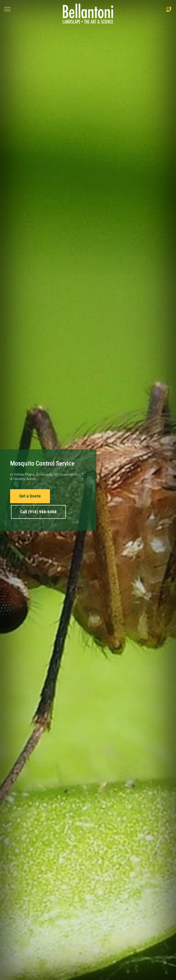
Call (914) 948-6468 (38, 512)
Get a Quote (30, 496)
